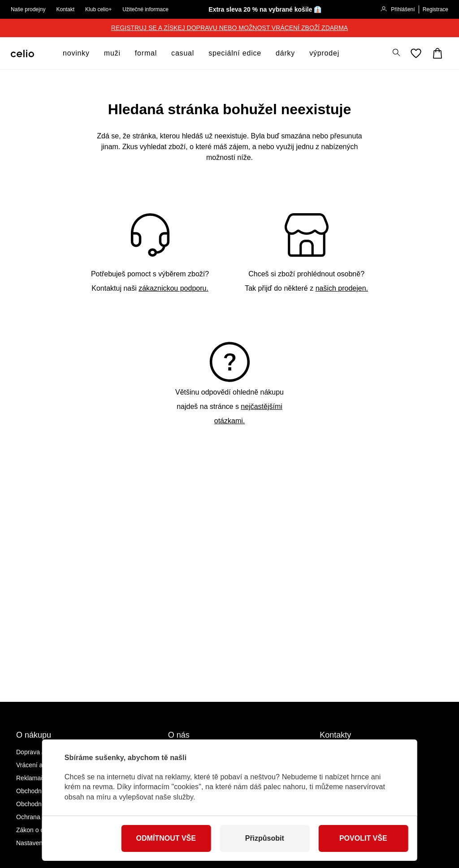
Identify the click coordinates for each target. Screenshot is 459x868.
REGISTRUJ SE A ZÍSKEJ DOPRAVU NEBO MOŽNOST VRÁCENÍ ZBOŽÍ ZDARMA (229, 28)
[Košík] (437, 53)
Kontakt (65, 9)
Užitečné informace (145, 9)
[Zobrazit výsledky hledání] (396, 52)
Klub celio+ (98, 9)
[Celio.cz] (22, 54)
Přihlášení (397, 10)
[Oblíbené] (416, 53)
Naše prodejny (28, 9)
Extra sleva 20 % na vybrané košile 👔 (265, 9)
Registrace (435, 9)
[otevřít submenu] (92, 53)
